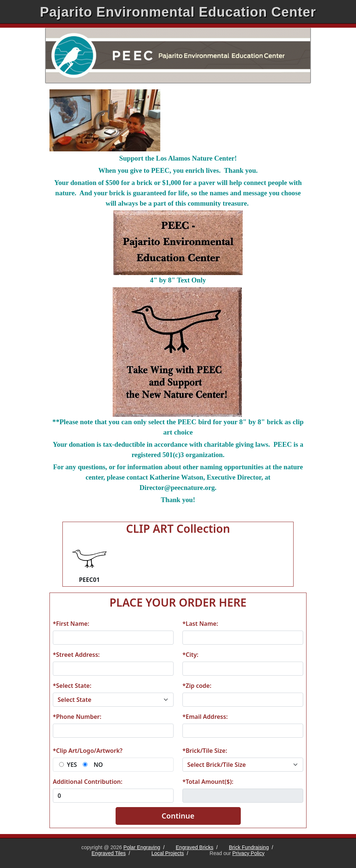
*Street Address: (76, 655)
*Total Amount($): (208, 782)
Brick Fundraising (249, 847)
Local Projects (168, 853)
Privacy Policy (248, 853)
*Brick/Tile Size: (205, 751)
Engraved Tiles (109, 853)
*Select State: (72, 686)
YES (72, 765)
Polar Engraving (142, 847)
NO (98, 765)
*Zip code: (197, 686)
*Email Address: (205, 717)
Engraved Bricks (195, 847)
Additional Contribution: (88, 782)
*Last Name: (200, 624)
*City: (190, 655)
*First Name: (71, 624)
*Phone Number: (77, 717)
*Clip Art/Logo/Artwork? (88, 751)
